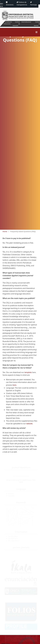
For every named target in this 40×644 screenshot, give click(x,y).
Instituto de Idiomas (37, 24)
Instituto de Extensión (16, 24)
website (29, 424)
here (14, 385)
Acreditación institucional (8, 23)
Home (5, 231)
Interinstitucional (26, 22)
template (28, 372)
